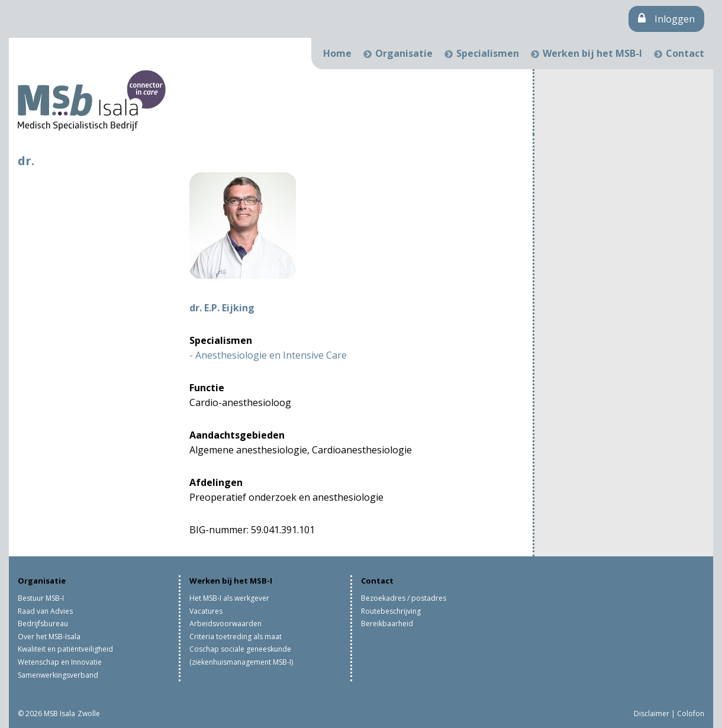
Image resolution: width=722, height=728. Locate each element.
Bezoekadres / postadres (404, 598)
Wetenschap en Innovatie (60, 662)
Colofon (691, 713)
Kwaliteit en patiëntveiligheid (65, 649)
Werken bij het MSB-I (592, 53)
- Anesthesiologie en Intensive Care (268, 355)
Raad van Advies (45, 611)
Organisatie (404, 53)
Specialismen (488, 53)
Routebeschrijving (391, 611)
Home (337, 53)
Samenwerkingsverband (58, 675)
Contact (685, 53)
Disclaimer (652, 713)
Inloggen (666, 19)
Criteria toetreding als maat (236, 637)
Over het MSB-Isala (49, 637)
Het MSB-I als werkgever (229, 598)
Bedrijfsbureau (43, 624)
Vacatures (206, 611)
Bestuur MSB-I (41, 598)
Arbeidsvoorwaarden (225, 624)
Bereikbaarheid (387, 624)
